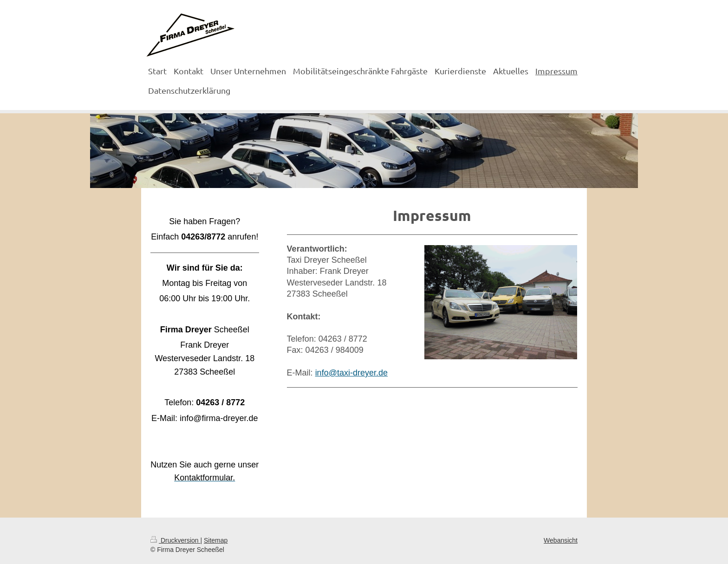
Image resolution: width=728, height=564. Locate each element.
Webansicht (561, 540)
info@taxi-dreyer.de (351, 373)
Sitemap (216, 540)
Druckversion (175, 540)
